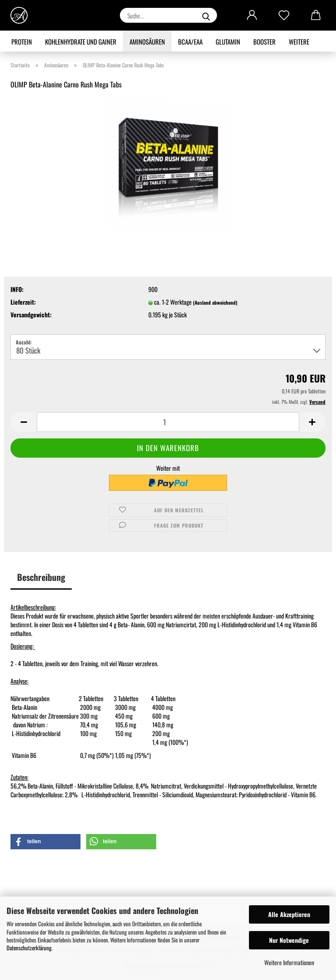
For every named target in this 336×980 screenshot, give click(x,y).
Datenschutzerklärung (29, 948)
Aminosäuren (147, 42)
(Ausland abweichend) (215, 302)
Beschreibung (41, 577)
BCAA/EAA (190, 42)
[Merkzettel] (284, 15)
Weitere (299, 42)
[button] (252, 15)
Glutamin (228, 42)
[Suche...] (206, 15)
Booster (264, 42)
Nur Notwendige (289, 940)
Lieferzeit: (23, 302)
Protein (22, 42)
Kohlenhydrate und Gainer (81, 42)
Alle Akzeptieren (289, 914)
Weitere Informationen (289, 962)
